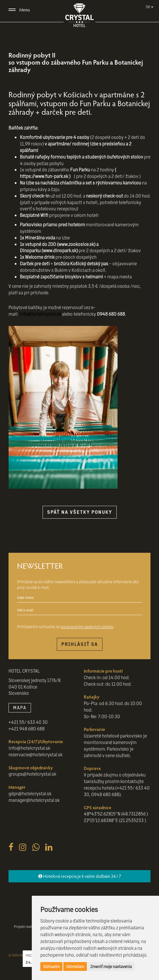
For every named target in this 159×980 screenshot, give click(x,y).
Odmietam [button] (75, 966)
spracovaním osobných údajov (87, 626)
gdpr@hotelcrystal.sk (30, 793)
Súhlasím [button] (51, 966)
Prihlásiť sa (80, 644)
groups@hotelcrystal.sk (32, 774)
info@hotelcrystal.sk (40, 314)
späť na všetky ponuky (80, 512)
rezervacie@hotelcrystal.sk (35, 754)
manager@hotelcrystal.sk (34, 800)
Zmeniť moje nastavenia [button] (111, 966)
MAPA (20, 707)
